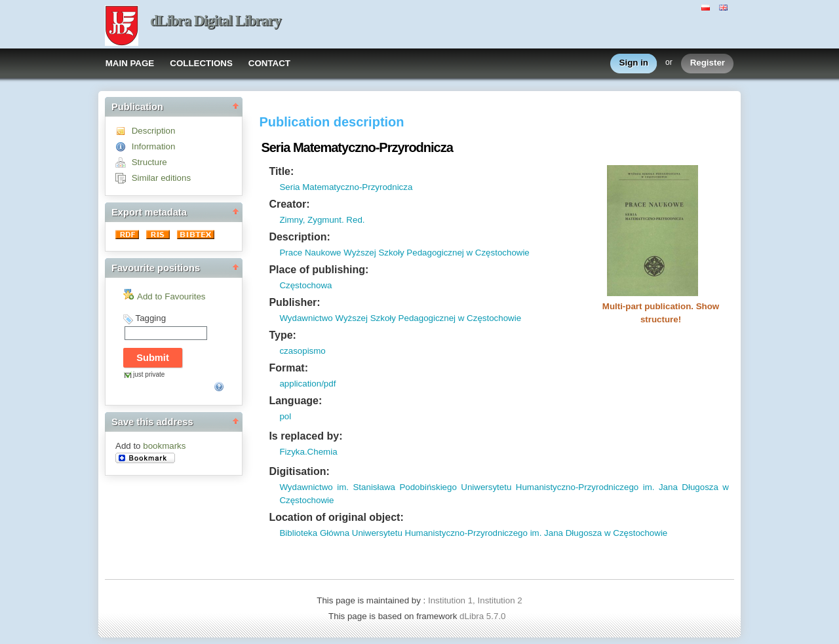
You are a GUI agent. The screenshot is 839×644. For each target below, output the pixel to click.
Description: (299, 237)
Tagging (150, 318)
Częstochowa (305, 285)
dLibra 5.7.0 (484, 616)
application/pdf (307, 384)
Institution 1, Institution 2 (475, 600)
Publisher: (294, 302)
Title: (281, 171)
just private (149, 374)
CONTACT (269, 63)
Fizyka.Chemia (308, 452)
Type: (282, 335)
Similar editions (161, 178)
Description (154, 131)
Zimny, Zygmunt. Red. (322, 220)
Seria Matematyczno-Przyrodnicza (346, 187)
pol (285, 416)
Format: (288, 368)
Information (154, 146)
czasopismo (302, 351)
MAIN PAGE (130, 63)
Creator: (289, 204)
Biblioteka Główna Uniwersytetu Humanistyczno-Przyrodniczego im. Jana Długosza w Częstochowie (473, 533)
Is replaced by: (305, 436)
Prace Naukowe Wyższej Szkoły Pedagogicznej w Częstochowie (404, 253)
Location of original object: (336, 517)
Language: (295, 401)
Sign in (634, 63)
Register (708, 63)
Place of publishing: (319, 270)
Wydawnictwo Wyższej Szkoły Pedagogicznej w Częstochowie (400, 318)
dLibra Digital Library (216, 21)
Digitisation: (299, 471)
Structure (149, 162)
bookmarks (164, 446)
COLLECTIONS (201, 63)
